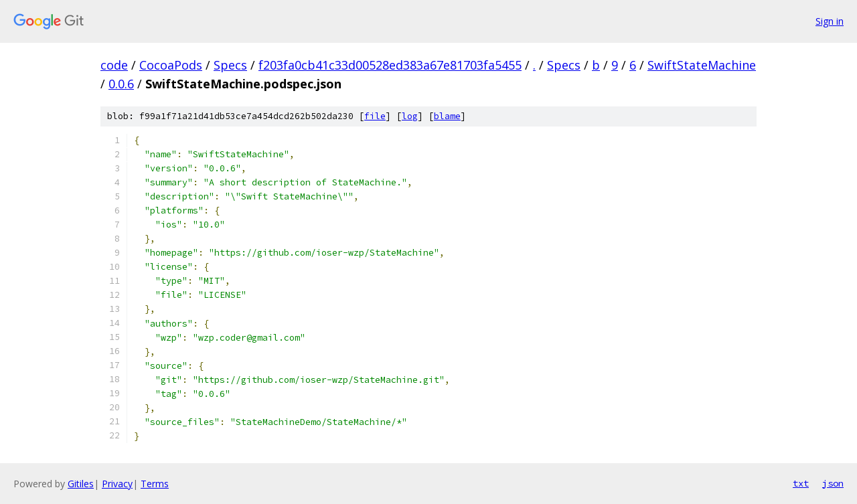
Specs (230, 65)
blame (447, 116)
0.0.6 (121, 84)
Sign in (830, 21)
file (375, 116)
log (410, 116)
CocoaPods (171, 65)
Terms (155, 484)
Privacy (117, 484)
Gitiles (81, 484)
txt (801, 483)
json (833, 483)
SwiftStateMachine (702, 65)
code (114, 65)
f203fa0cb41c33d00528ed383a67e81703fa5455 (390, 65)
